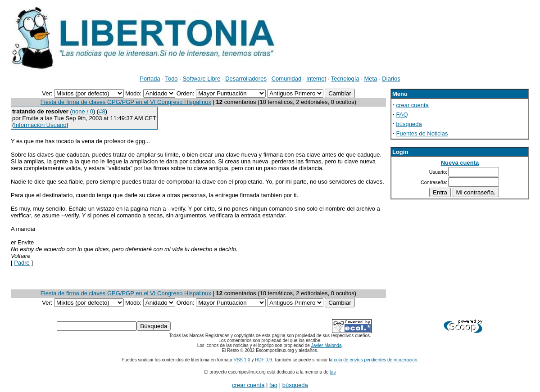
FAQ (402, 115)
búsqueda (409, 124)
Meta (371, 79)
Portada (150, 79)
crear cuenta (413, 105)
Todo (171, 79)
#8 (102, 111)
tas (333, 372)
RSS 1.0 (242, 360)
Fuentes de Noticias (422, 133)
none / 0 (83, 111)
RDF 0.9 (263, 360)
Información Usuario (40, 125)
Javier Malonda (327, 345)
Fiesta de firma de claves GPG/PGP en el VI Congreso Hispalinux (126, 102)
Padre (22, 263)
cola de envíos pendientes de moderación (375, 360)
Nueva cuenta (460, 163)
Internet (316, 79)
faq (273, 385)
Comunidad (287, 79)
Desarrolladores (246, 79)
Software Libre (201, 79)
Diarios (391, 79)
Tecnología (345, 79)
